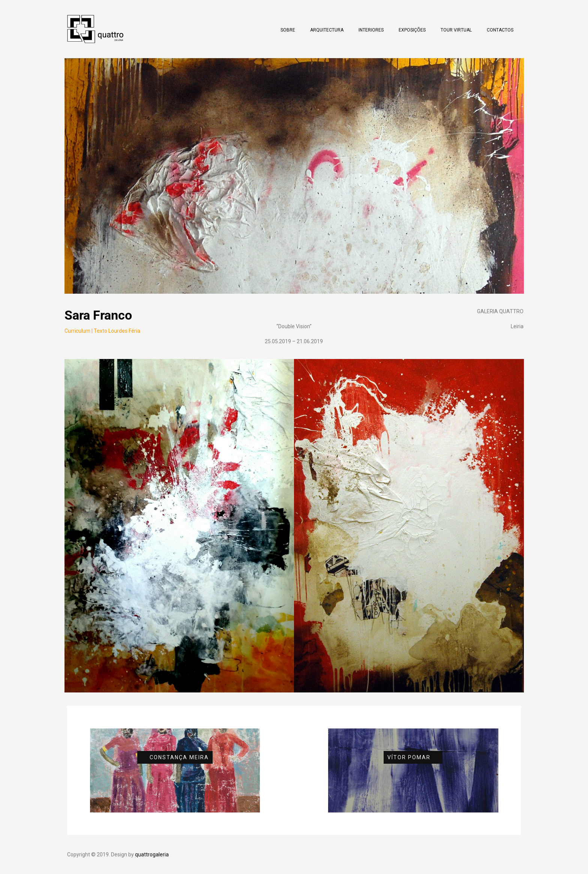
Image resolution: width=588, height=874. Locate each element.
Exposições (412, 30)
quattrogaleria (152, 854)
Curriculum (77, 331)
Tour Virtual (456, 30)
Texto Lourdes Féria (117, 331)
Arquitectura (327, 30)
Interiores (371, 30)
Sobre (288, 30)
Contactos (500, 30)
